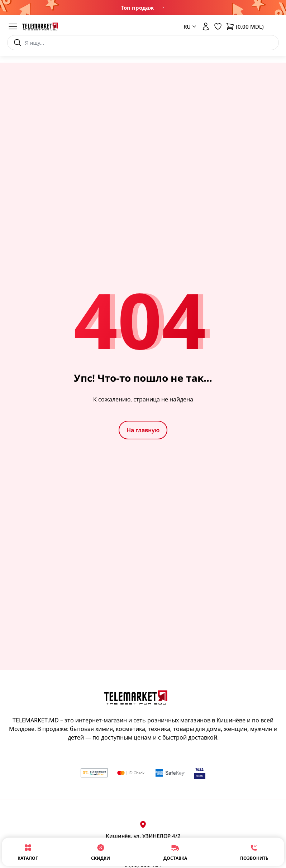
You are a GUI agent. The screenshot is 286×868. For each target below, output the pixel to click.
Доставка (175, 852)
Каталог (28, 852)
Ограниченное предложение (163, 8)
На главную (143, 430)
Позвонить (254, 852)
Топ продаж (137, 8)
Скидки (101, 852)
